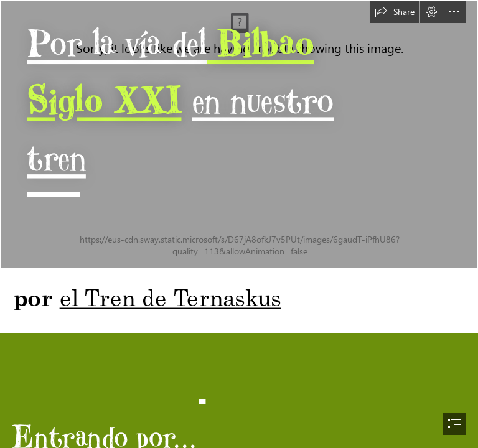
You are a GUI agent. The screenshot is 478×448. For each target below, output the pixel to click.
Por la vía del (117, 43)
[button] (395, 12)
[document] (239, 224)
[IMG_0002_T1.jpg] (239, 134)
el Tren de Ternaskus (171, 296)
